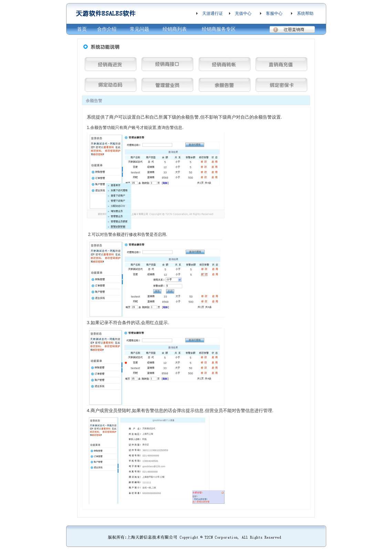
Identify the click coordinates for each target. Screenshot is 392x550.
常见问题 (140, 29)
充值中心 (243, 13)
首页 (82, 29)
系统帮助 (305, 13)
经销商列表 (175, 29)
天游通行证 (213, 13)
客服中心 (274, 13)
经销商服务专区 (219, 29)
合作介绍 (107, 29)
